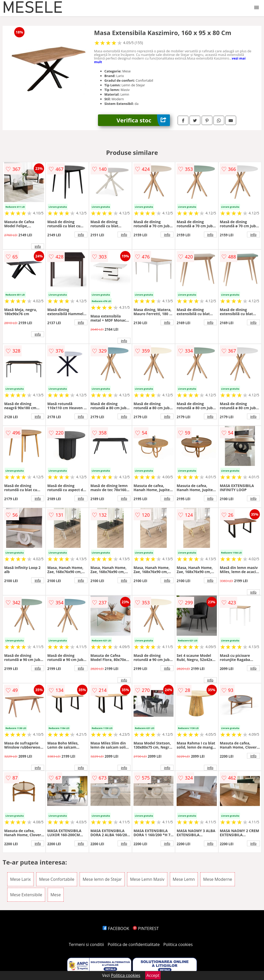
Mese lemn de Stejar (102, 879)
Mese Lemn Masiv (147, 879)
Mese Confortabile (57, 879)
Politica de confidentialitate (134, 944)
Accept (153, 975)
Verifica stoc (143, 120)
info (38, 246)
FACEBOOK (116, 928)
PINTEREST (146, 928)
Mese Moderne (218, 879)
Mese (56, 895)
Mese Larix (20, 879)
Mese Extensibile (26, 895)
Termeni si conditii (86, 944)
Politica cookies (178, 944)
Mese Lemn (184, 879)
